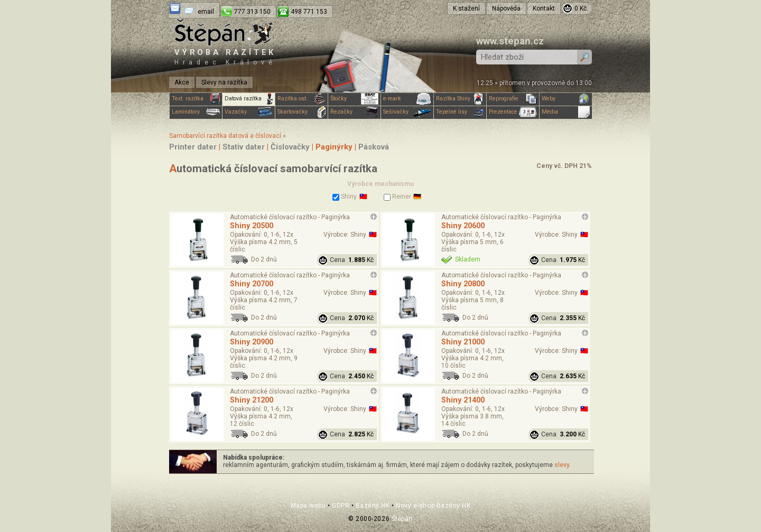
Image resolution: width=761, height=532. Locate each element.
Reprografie (513, 99)
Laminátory (196, 112)
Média (566, 112)
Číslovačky (290, 147)
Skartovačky (301, 112)
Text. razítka (196, 99)
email (206, 12)
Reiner (397, 197)
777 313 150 (252, 12)
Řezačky (354, 112)
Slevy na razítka (224, 82)
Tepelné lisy (460, 112)
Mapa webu (308, 506)
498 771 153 (309, 12)
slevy (562, 465)
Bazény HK (373, 506)
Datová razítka (249, 99)
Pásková (374, 147)
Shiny (345, 197)
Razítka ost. (301, 99)
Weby (566, 99)
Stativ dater (244, 147)
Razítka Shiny (460, 99)
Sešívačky (407, 112)
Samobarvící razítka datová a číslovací (225, 136)
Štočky (354, 99)
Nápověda (506, 8)
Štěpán (402, 519)
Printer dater (193, 147)
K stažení (466, 8)
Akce (182, 82)
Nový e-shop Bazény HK (433, 506)
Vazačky (249, 112)
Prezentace (513, 112)
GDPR (341, 506)
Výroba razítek (225, 57)
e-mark (407, 99)
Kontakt (544, 8)
